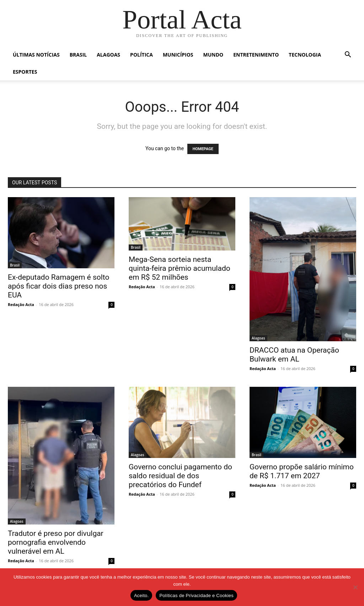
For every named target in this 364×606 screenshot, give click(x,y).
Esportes (25, 72)
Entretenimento (256, 55)
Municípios (178, 55)
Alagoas (108, 55)
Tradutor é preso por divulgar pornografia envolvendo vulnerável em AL (56, 542)
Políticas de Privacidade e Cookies (196, 596)
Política (141, 55)
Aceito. (141, 596)
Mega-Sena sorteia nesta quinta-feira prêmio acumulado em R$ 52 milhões (180, 268)
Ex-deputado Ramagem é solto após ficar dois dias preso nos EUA (59, 286)
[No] (355, 587)
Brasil (78, 55)
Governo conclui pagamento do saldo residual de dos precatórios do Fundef (180, 476)
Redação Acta (21, 304)
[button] (348, 55)
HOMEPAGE (203, 149)
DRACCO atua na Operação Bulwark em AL (294, 355)
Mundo (213, 55)
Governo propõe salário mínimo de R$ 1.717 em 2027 (302, 471)
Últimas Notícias (36, 55)
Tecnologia (305, 55)
